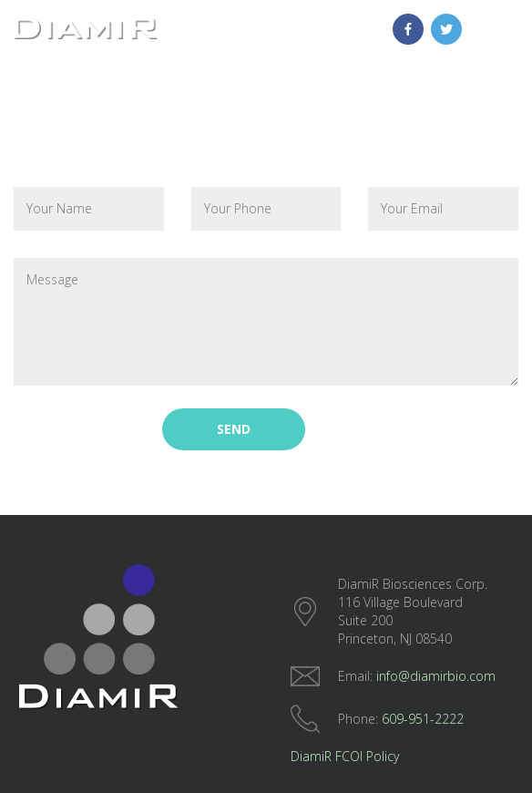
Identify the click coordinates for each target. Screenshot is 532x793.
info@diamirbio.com (436, 676)
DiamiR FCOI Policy (345, 756)
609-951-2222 (423, 719)
